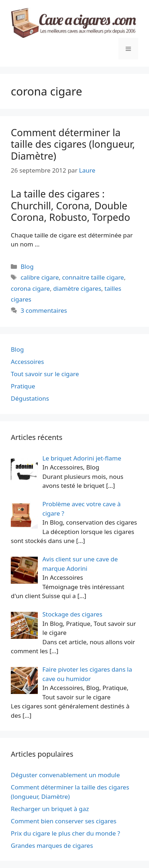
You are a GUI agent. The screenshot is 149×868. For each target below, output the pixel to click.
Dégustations (30, 398)
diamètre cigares (77, 288)
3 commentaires (44, 310)
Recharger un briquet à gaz (50, 809)
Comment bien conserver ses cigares (64, 821)
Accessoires (27, 362)
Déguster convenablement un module (65, 775)
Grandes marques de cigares (52, 845)
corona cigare (30, 288)
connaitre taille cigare (93, 277)
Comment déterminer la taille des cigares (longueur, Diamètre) (73, 144)
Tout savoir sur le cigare (45, 374)
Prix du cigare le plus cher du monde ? (66, 833)
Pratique (23, 386)
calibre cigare (40, 277)
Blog (27, 266)
